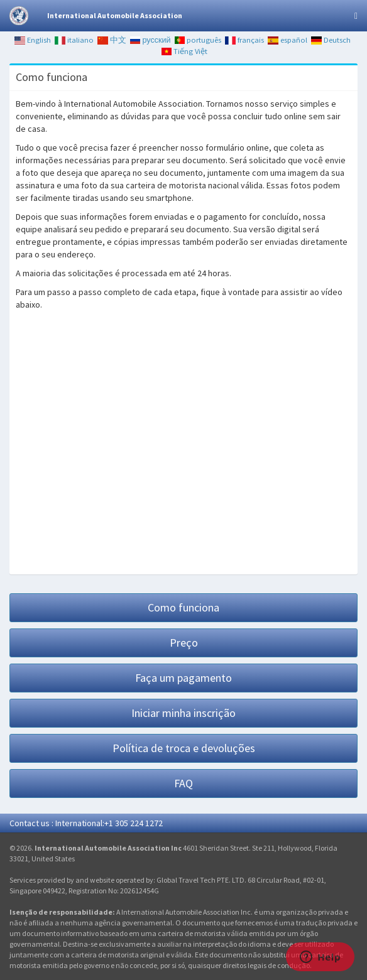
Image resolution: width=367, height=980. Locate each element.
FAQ (183, 783)
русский (151, 40)
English (33, 40)
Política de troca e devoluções (184, 748)
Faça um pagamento (183, 678)
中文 (112, 40)
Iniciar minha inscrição (183, 713)
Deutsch (331, 40)
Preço (184, 643)
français (244, 40)
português (198, 40)
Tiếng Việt (185, 51)
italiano (74, 40)
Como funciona (183, 607)
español (288, 40)
